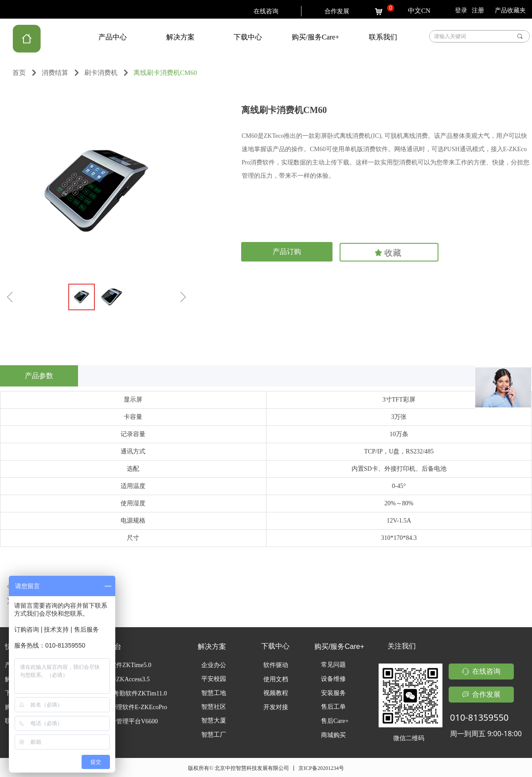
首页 (19, 73)
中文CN (419, 11)
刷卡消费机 (101, 73)
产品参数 (39, 376)
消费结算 (55, 73)
